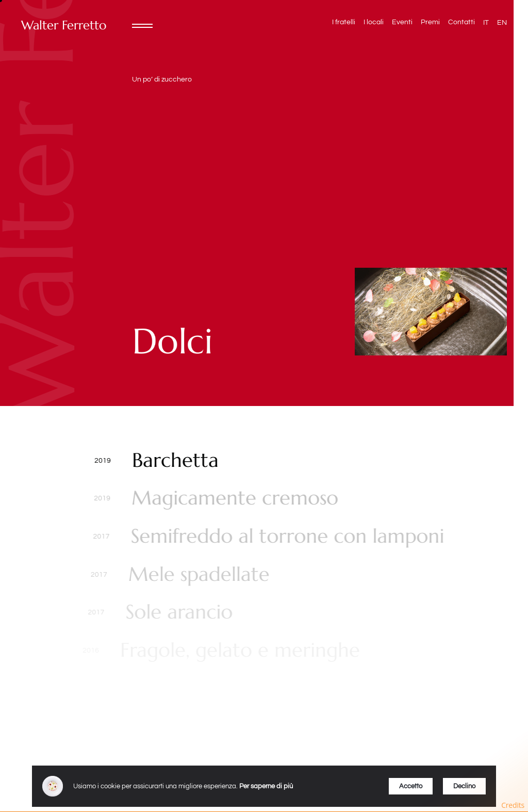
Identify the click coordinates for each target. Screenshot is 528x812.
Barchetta (175, 461)
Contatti (461, 22)
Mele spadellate (196, 575)
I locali (374, 22)
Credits (513, 805)
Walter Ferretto (64, 26)
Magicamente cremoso (234, 498)
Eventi (402, 22)
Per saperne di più (266, 786)
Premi (430, 22)
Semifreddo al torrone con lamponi (285, 537)
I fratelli (344, 22)
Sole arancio (174, 612)
